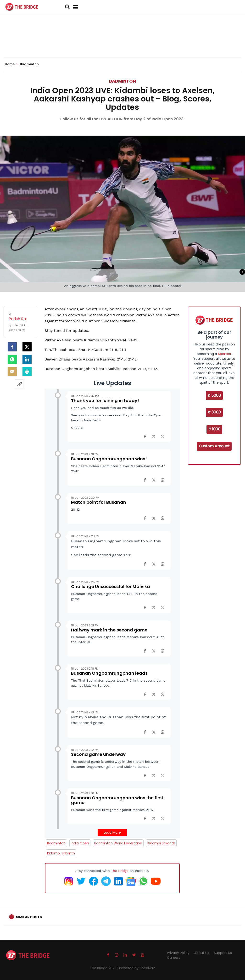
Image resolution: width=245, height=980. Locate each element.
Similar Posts (29, 917)
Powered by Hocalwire (137, 968)
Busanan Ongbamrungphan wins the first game (117, 800)
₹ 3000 (214, 412)
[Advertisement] (122, 43)
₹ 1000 (214, 429)
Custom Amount (214, 446)
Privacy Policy (178, 953)
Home (11, 64)
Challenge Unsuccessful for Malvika (111, 586)
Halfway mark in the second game (109, 630)
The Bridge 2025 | (104, 968)
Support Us (223, 953)
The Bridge (120, 871)
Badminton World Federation (118, 843)
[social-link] (20, 384)
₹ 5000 (214, 395)
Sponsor (225, 354)
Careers (174, 958)
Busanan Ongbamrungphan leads (109, 673)
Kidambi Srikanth (161, 843)
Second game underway (98, 754)
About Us (202, 953)
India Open (80, 843)
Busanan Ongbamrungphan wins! (109, 459)
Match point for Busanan (99, 502)
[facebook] (12, 347)
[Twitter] (27, 347)
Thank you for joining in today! (105, 400)
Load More (112, 832)
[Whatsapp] (12, 359)
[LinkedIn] (27, 359)
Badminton (122, 81)
